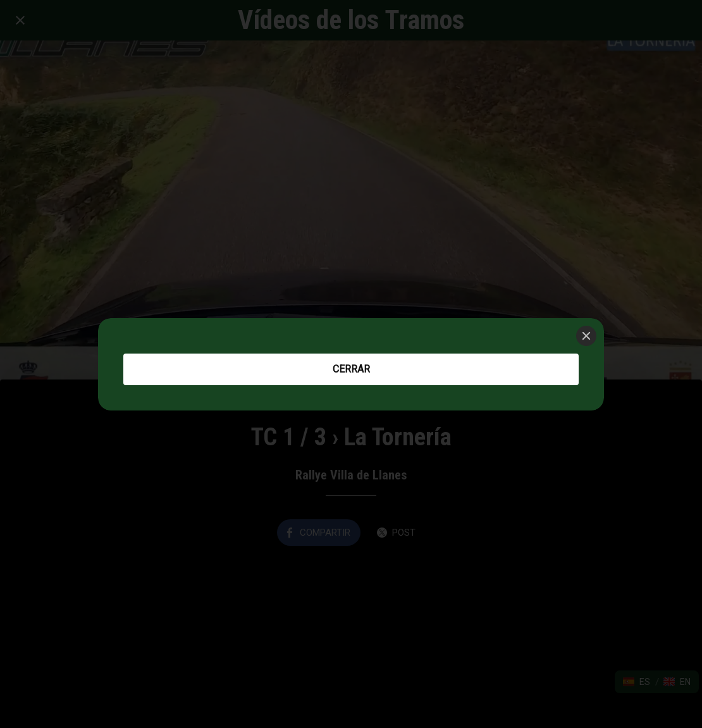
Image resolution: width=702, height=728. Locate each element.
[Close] (586, 336)
